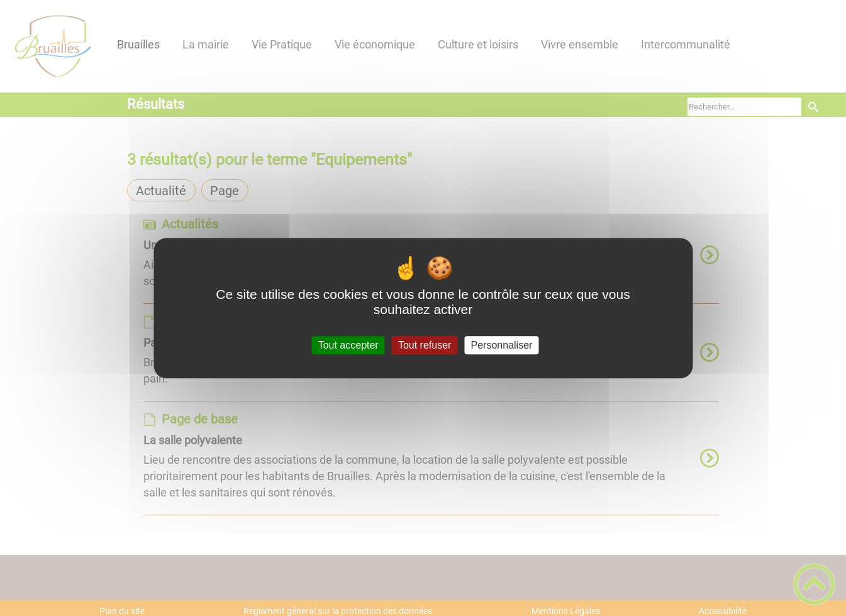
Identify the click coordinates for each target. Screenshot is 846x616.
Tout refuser (425, 345)
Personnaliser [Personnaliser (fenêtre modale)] (502, 345)
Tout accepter (348, 345)
